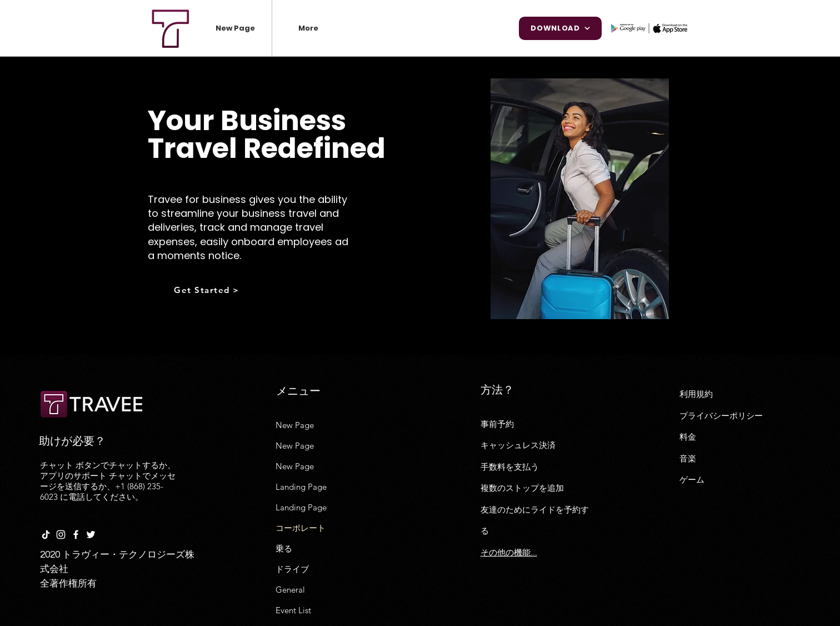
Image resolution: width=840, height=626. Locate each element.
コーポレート (301, 528)
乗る (284, 548)
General (290, 590)
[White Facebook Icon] (76, 535)
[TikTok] (46, 535)
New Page (295, 425)
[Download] (560, 28)
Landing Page (301, 487)
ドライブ (292, 569)
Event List (293, 610)
